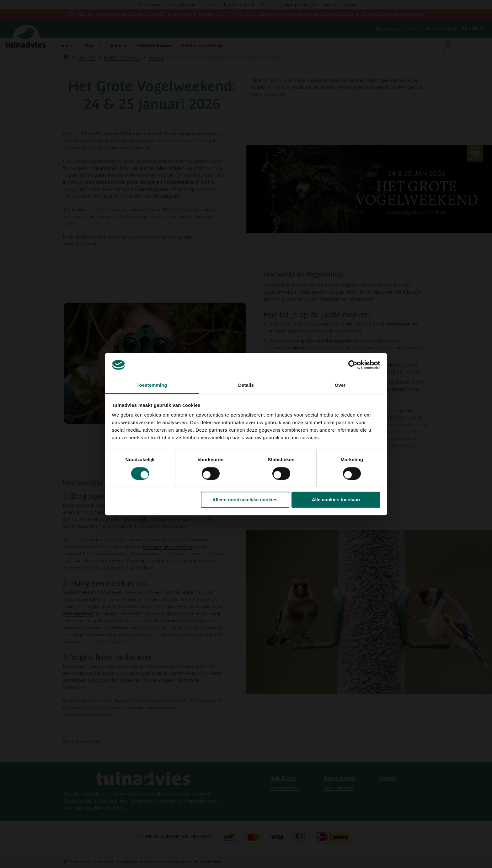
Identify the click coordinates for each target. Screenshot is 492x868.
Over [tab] (340, 385)
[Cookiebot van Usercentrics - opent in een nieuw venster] (353, 365)
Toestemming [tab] (152, 385)
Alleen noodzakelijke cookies (245, 500)
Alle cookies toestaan (336, 500)
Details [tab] (246, 385)
